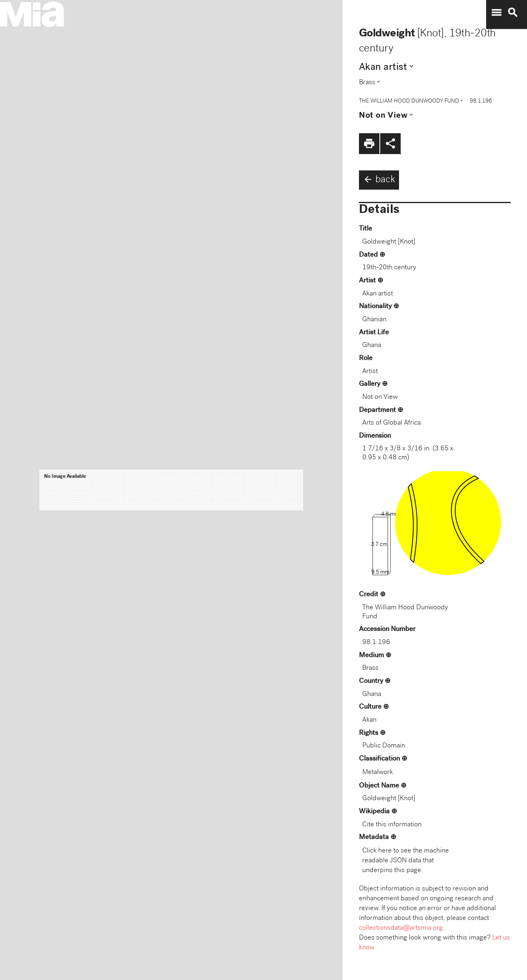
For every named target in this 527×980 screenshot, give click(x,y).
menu (496, 13)
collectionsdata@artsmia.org (401, 928)
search (513, 13)
